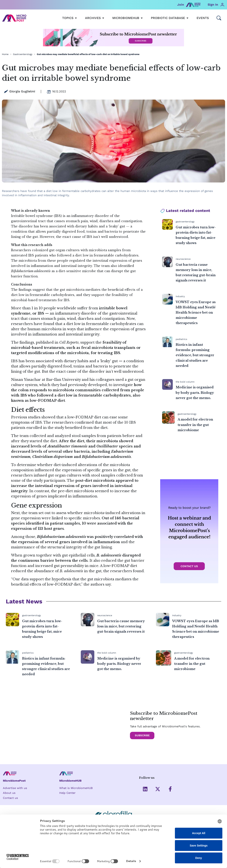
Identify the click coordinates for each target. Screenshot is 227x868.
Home (5, 54)
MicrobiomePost (15, 781)
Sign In (213, 5)
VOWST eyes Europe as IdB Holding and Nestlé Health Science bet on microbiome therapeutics (196, 313)
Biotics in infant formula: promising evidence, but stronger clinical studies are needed (195, 355)
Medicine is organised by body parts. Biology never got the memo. (195, 392)
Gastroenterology (23, 54)
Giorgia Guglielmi (22, 91)
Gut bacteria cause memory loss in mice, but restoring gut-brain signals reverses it (121, 626)
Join (181, 5)
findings (27, 342)
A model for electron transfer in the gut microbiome (195, 425)
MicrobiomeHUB (71, 781)
